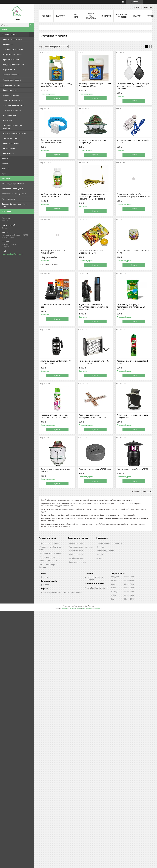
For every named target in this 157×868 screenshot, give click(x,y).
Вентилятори (9, 153)
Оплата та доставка (106, 551)
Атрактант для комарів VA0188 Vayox (95, 469)
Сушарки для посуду (12, 85)
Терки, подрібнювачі (12, 80)
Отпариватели (9, 115)
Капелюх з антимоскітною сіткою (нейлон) (55, 470)
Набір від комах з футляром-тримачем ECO (53, 252)
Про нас (5, 159)
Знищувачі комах (76, 551)
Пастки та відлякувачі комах (81, 547)
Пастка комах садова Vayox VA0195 (133, 469)
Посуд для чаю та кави (13, 54)
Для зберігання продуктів (14, 105)
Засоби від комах (10, 138)
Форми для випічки (11, 95)
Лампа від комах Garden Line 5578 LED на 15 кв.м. (56, 362)
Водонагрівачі (9, 148)
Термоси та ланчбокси (13, 100)
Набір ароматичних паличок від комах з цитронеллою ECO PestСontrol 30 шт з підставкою (93, 197)
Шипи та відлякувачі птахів (15, 133)
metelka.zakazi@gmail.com (12, 254)
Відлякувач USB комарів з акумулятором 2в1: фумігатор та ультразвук (93, 307)
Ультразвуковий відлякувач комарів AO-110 (133, 141)
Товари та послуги (9, 34)
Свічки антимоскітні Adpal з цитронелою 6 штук (91, 252)
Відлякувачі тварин (11, 143)
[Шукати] (31, 25)
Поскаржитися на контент (72, 608)
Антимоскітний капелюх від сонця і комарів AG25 (132, 416)
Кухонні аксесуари (11, 60)
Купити (57, 98)
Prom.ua (91, 606)
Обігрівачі (7, 121)
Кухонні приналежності (50, 543)
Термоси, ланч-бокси (49, 561)
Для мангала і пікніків (12, 110)
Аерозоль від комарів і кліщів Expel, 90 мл (133, 362)
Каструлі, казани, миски (13, 39)
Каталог (60, 16)
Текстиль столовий (11, 75)
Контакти (106, 16)
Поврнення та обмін (122, 16)
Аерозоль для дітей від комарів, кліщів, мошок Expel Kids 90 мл (55, 416)
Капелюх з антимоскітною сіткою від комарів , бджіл (95, 141)
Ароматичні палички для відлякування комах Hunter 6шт (93, 416)
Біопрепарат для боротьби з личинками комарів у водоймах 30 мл (133, 195)
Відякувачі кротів (76, 554)
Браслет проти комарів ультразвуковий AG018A (51, 141)
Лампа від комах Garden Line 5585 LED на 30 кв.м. (94, 362)
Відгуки (5, 174)
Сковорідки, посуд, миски (51, 553)
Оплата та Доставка (91, 16)
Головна (46, 16)
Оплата (5, 164)
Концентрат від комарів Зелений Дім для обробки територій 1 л (57, 85)
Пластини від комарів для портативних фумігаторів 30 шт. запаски (131, 307)
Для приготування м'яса (13, 49)
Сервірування (9, 70)
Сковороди (8, 44)
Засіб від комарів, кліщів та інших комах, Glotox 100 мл (55, 195)
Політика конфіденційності (92, 608)
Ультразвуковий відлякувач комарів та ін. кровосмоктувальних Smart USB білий (133, 86)
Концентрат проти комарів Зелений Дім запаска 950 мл (95, 85)
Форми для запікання (49, 557)
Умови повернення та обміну (110, 543)
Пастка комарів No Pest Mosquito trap (56, 306)
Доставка (6, 169)
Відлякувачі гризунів (77, 562)
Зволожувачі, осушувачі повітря (13, 127)
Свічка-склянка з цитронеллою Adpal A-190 (133, 252)
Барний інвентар (10, 90)
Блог (99, 558)
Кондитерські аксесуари (13, 65)
